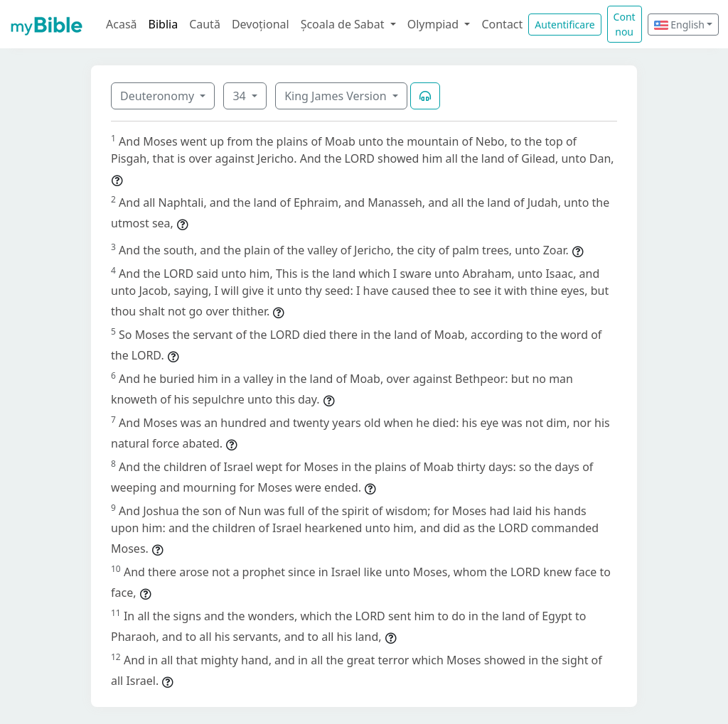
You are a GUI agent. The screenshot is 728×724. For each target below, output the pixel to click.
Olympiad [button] (435, 24)
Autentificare (564, 25)
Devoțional (261, 24)
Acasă (122, 24)
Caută (205, 24)
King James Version (337, 96)
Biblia (164, 24)
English (679, 25)
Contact (502, 24)
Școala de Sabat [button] (344, 24)
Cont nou (625, 24)
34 (240, 96)
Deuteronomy (159, 96)
